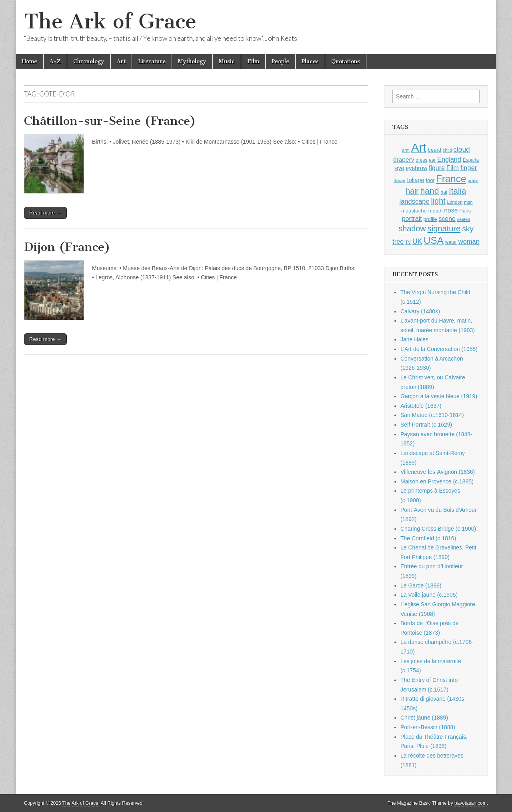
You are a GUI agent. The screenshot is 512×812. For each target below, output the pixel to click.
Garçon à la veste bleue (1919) (439, 396)
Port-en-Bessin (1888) (428, 727)
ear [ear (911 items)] (432, 160)
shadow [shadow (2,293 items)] (412, 229)
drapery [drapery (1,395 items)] (404, 159)
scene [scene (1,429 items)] (447, 219)
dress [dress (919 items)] (421, 160)
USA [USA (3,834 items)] (434, 240)
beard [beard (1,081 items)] (434, 150)
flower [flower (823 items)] (399, 180)
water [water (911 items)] (451, 242)
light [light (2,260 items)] (438, 201)
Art (121, 61)
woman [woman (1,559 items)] (469, 241)
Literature (152, 61)
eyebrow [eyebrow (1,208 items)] (416, 168)
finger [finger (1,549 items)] (469, 168)
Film (253, 61)
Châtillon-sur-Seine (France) (110, 121)
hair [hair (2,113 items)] (412, 191)
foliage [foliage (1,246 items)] (415, 180)
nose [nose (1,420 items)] (451, 210)
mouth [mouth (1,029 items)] (436, 211)
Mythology (192, 61)
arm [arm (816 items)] (406, 150)
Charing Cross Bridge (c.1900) (438, 529)
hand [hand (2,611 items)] (430, 191)
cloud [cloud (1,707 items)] (461, 149)
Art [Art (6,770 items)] (419, 147)
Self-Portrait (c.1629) (426, 425)
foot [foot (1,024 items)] (430, 180)
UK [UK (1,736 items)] (417, 241)
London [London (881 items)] (455, 202)
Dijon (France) (67, 247)
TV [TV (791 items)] (408, 242)
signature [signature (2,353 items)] (444, 229)
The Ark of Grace (110, 21)
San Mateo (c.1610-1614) (432, 415)
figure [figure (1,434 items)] (437, 168)
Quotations (346, 61)
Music (227, 61)
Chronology (89, 61)
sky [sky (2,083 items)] (468, 229)
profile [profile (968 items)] (430, 219)
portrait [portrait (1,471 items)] (412, 219)
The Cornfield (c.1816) (428, 538)
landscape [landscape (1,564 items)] (415, 201)
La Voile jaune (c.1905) (429, 595)
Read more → (45, 213)
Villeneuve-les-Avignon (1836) (438, 472)
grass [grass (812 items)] (473, 180)
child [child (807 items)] (447, 150)
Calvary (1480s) (420, 311)
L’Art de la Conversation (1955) (439, 349)
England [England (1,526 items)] (449, 159)
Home (30, 61)
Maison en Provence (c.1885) (437, 481)
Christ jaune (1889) (424, 718)
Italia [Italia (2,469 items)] (457, 191)
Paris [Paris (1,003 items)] (465, 211)
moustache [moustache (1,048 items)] (414, 211)
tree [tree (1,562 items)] (398, 241)
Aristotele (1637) (421, 406)
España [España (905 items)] (471, 160)
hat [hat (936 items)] (444, 192)
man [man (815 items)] (468, 202)
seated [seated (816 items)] (464, 219)
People (280, 61)
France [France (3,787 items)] (451, 179)
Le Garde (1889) (421, 585)
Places (310, 61)
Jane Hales (414, 339)
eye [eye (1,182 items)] (400, 168)
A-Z (55, 61)
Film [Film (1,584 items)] (453, 168)
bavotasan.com (471, 803)
